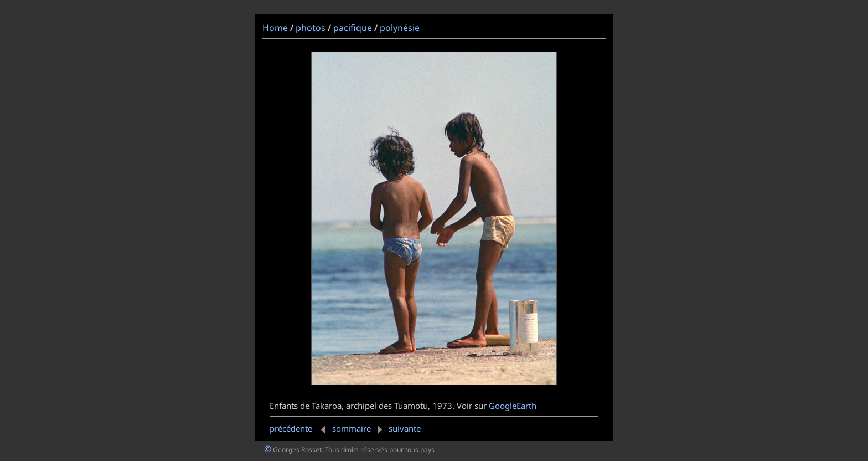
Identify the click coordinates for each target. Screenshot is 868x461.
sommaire (352, 428)
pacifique (353, 28)
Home (275, 28)
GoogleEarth (513, 406)
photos (311, 28)
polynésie (400, 28)
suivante (397, 428)
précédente (300, 428)
